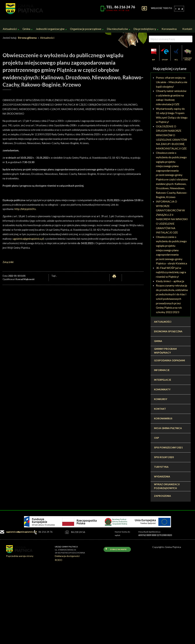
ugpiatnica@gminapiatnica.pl (28, 239)
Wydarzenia (162, 477)
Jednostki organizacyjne (50, 29)
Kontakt (187, 29)
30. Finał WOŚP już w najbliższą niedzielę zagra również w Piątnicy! (171, 272)
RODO (59, 560)
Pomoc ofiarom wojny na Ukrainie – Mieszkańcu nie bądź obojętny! (172, 82)
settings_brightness (144, 8)
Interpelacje (163, 380)
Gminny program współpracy (165, 351)
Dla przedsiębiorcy (145, 29)
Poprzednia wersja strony (20, 556)
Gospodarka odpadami (170, 360)
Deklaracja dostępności (67, 556)
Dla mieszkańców (117, 29)
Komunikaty (162, 389)
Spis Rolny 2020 (164, 457)
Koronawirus (169, 29)
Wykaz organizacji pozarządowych (167, 486)
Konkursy (161, 399)
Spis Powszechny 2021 (168, 448)
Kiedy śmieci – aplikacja (170, 281)
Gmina (26, 29)
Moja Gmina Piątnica (168, 428)
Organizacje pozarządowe (86, 29)
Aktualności (10, 29)
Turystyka (161, 467)
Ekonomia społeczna (168, 331)
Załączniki (8, 262)
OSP (157, 438)
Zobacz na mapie (116, 549)
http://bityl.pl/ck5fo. (25, 209)
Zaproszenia (162, 496)
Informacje (162, 370)
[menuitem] (10, 29)
